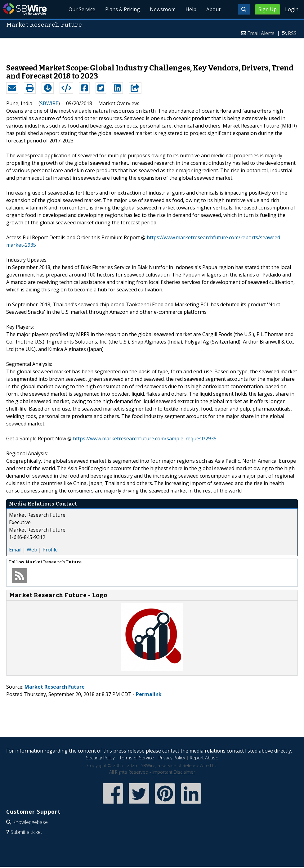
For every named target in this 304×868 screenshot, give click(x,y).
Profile (50, 550)
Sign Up (268, 9)
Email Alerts (261, 33)
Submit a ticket (26, 832)
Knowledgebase (30, 822)
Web (32, 550)
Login (292, 9)
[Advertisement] (152, 48)
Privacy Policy (172, 758)
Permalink (149, 694)
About (213, 9)
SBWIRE (49, 103)
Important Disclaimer (174, 772)
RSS (292, 33)
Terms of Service (137, 758)
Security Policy (100, 758)
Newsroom (163, 9)
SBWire (25, 9)
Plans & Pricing (123, 9)
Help (191, 9)
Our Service (82, 9)
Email (15, 550)
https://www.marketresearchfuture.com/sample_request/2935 (145, 438)
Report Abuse (204, 758)
